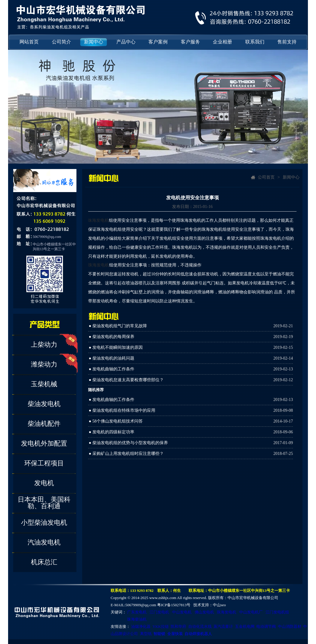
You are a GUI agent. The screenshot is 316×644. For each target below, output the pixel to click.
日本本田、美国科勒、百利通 (44, 503)
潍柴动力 (44, 364)
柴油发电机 (44, 404)
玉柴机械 (44, 384)
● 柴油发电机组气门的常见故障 (118, 326)
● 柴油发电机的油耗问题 (112, 358)
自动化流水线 (200, 626)
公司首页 (266, 177)
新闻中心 (94, 42)
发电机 (44, 483)
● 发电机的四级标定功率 (112, 432)
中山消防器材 (290, 626)
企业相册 (222, 42)
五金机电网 (245, 626)
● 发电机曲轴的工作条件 (112, 369)
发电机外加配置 (44, 443)
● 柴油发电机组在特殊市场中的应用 (122, 410)
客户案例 (158, 42)
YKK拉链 (161, 626)
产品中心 (126, 42)
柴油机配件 (44, 424)
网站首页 (29, 42)
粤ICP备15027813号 (174, 605)
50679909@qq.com (47, 237)
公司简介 (61, 42)
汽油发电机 (44, 542)
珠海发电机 (99, 265)
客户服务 (190, 42)
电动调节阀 (266, 626)
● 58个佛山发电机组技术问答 (116, 421)
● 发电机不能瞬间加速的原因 (116, 347)
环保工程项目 (44, 463)
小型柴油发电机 (44, 522)
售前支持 (287, 42)
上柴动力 (44, 344)
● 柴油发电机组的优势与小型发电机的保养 (128, 443)
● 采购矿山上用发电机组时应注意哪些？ (126, 454)
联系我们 (255, 42)
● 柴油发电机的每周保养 (112, 337)
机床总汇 (44, 562)
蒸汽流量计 (223, 626)
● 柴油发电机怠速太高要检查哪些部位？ (126, 380)
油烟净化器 (141, 626)
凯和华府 (178, 626)
